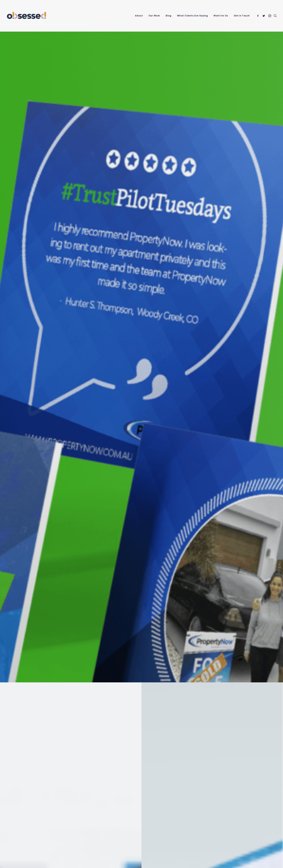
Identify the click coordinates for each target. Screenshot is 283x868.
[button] (259, 16)
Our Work (154, 16)
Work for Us (221, 16)
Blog (168, 16)
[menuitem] (139, 16)
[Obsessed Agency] (26, 16)
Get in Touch (242, 16)
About (139, 16)
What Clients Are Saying (192, 16)
